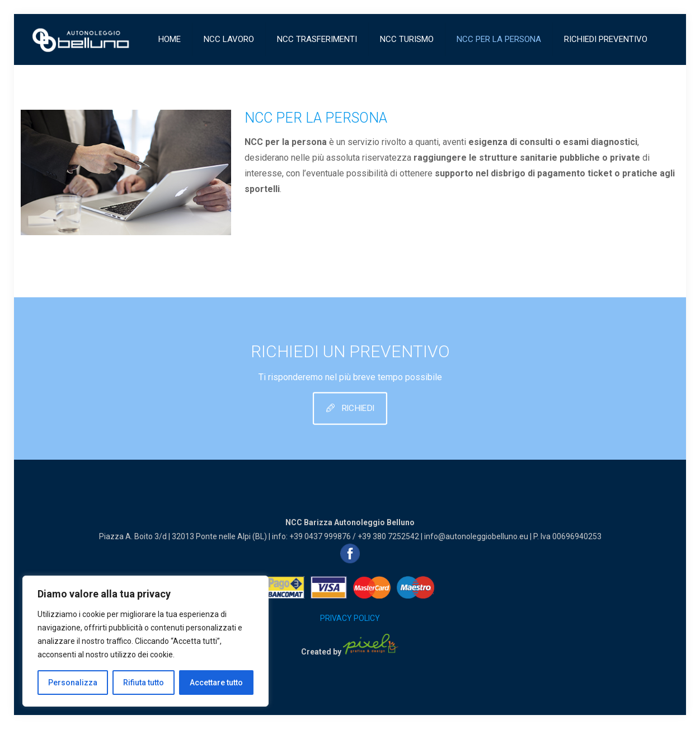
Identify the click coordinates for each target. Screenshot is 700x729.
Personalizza (73, 683)
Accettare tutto (216, 683)
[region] (145, 641)
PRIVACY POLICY (350, 618)
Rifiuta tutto (144, 683)
